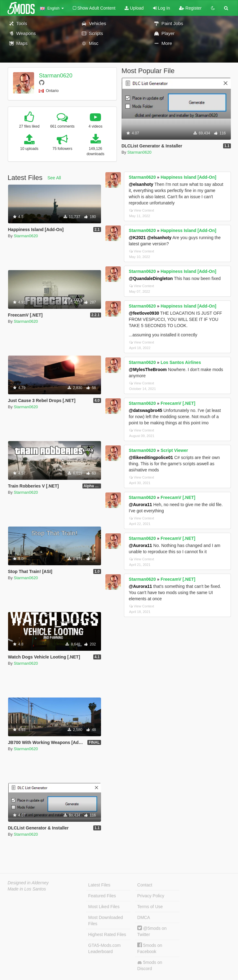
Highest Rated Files (107, 934)
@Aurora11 (141, 505)
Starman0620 (55, 76)
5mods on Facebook (150, 948)
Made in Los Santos (27, 889)
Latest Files (99, 885)
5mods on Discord (150, 965)
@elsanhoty (141, 184)
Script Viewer (174, 450)
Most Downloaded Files (106, 921)
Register (190, 8)
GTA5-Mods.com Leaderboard (105, 948)
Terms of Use (150, 907)
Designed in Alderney (28, 883)
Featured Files (102, 896)
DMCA (144, 917)
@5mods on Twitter (152, 931)
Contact (145, 885)
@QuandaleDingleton (151, 278)
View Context (142, 210)
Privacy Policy (151, 896)
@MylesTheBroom (148, 370)
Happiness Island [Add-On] (188, 177)
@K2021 (137, 238)
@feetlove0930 (144, 313)
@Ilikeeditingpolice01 (151, 457)
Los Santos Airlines (181, 362)
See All (54, 178)
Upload (134, 8)
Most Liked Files (104, 907)
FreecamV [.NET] (178, 403)
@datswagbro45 (146, 410)
